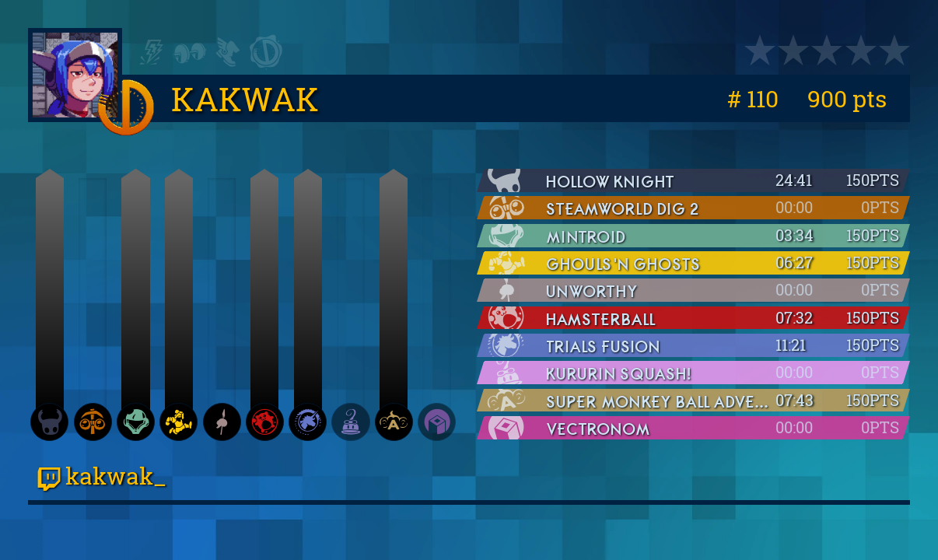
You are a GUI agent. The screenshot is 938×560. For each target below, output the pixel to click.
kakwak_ (102, 475)
